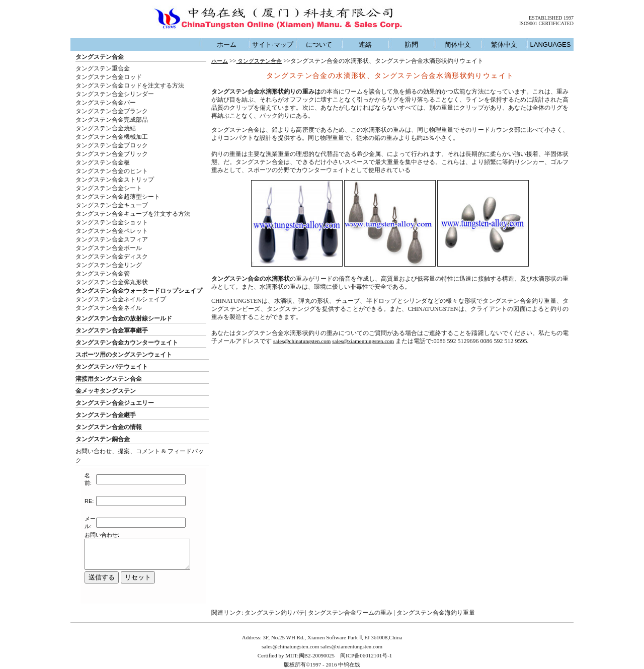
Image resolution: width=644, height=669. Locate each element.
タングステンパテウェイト (112, 367)
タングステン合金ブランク (112, 111)
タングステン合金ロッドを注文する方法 (130, 86)
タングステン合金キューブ (112, 205)
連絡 (365, 45)
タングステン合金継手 (106, 415)
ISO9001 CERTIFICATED (546, 23)
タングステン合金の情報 (109, 427)
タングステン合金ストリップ (115, 180)
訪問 (412, 45)
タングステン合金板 (103, 162)
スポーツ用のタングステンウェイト (124, 355)
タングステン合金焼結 (106, 128)
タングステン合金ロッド (109, 77)
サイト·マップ (273, 45)
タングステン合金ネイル (109, 308)
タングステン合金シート (109, 188)
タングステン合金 (100, 57)
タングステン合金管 (103, 274)
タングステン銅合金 (103, 439)
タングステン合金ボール (109, 248)
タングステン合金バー (106, 103)
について (319, 45)
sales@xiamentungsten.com (363, 341)
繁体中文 (504, 45)
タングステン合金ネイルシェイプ (121, 299)
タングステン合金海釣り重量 (436, 613)
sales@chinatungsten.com (302, 341)
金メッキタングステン (106, 391)
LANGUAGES (551, 45)
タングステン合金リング (109, 265)
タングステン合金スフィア (112, 239)
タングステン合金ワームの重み (350, 613)
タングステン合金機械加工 (112, 137)
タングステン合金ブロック (112, 145)
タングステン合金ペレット (112, 231)
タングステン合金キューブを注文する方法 (133, 214)
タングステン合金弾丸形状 (112, 282)
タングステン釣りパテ (275, 613)
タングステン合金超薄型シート (118, 197)
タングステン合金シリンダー (115, 94)
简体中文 (458, 45)
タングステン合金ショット (112, 222)
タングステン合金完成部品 (112, 120)
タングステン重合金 (103, 68)
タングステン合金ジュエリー (115, 403)
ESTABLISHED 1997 (551, 18)
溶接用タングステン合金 (109, 379)
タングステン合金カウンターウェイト (127, 343)
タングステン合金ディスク (112, 257)
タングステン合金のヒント (112, 171)
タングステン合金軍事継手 (112, 330)
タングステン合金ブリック (112, 154)
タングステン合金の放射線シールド (124, 318)
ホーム (227, 45)
